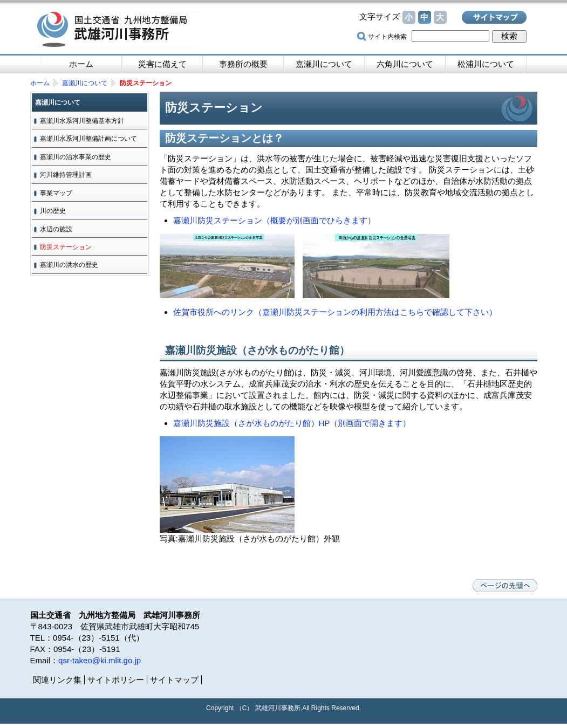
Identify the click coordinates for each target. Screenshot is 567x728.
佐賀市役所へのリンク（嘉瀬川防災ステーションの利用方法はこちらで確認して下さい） (335, 312)
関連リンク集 (57, 680)
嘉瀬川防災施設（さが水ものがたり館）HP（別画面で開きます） (292, 423)
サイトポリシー (116, 680)
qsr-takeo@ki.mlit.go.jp (100, 660)
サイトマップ (494, 17)
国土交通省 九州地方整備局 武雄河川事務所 (117, 30)
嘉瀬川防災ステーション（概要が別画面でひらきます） (274, 220)
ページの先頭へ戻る (505, 586)
